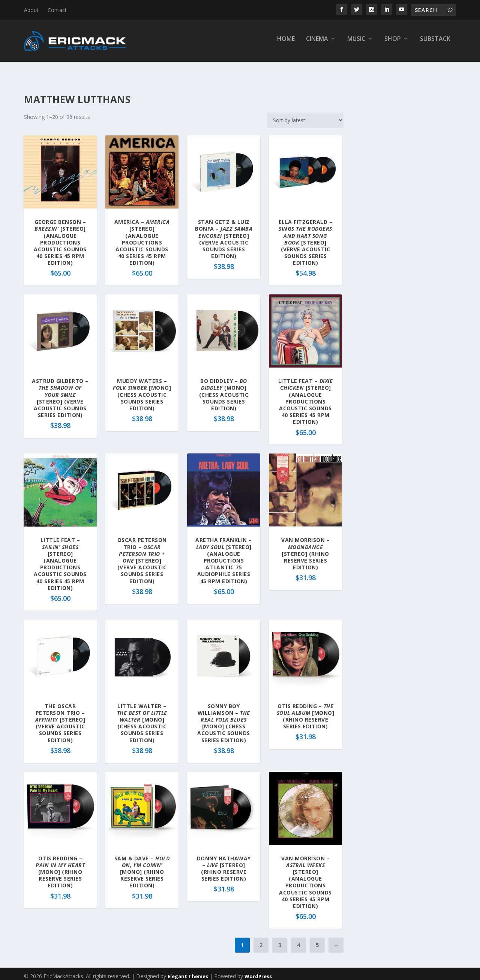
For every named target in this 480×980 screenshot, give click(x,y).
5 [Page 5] (317, 940)
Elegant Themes (188, 971)
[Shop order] (305, 115)
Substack (435, 44)
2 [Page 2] (261, 940)
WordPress (258, 971)
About (31, 10)
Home (286, 44)
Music (356, 44)
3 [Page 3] (280, 940)
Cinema (317, 44)
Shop (393, 44)
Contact (57, 10)
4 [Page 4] (298, 940)
